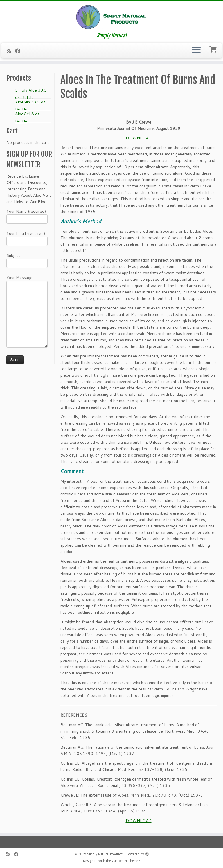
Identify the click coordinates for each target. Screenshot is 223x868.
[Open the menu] (196, 51)
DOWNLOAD (139, 138)
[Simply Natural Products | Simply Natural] (111, 17)
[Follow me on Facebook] (20, 51)
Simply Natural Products (105, 854)
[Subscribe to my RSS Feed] (11, 51)
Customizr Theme (125, 861)
